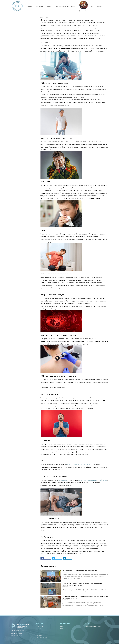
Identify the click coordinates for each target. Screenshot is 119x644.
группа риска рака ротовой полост (79, 464)
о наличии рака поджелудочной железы (93, 480)
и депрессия (63, 480)
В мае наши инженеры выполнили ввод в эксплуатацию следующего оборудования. (82, 584)
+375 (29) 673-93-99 (16, 636)
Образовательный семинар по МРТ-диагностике (80, 571)
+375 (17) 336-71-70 (16, 633)
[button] (46, 558)
